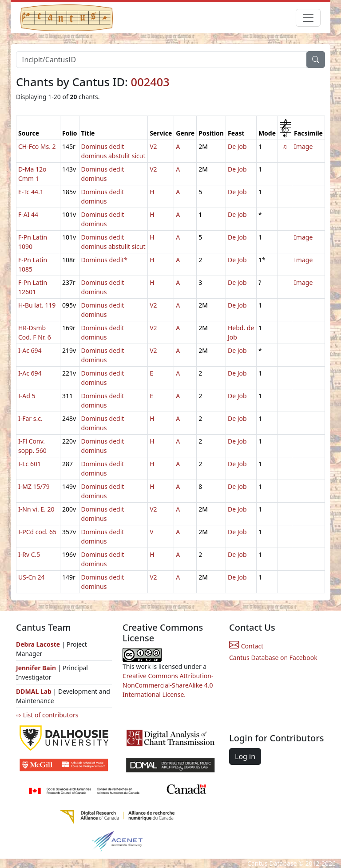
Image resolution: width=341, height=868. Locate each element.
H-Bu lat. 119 (37, 305)
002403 (150, 82)
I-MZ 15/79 (34, 486)
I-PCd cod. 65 (37, 532)
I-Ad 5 (27, 396)
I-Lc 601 (30, 464)
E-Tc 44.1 (31, 192)
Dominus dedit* (105, 260)
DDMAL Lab (34, 691)
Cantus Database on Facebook (273, 658)
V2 (153, 146)
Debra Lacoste (38, 644)
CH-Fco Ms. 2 (37, 146)
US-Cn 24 (32, 577)
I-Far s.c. (30, 418)
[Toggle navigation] (308, 18)
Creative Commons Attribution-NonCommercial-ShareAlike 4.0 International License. (168, 685)
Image (303, 146)
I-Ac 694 (30, 350)
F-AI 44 (28, 214)
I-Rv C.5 (29, 554)
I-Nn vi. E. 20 (36, 509)
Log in (245, 756)
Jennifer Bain (37, 668)
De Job (237, 146)
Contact (246, 646)
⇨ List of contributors (47, 715)
